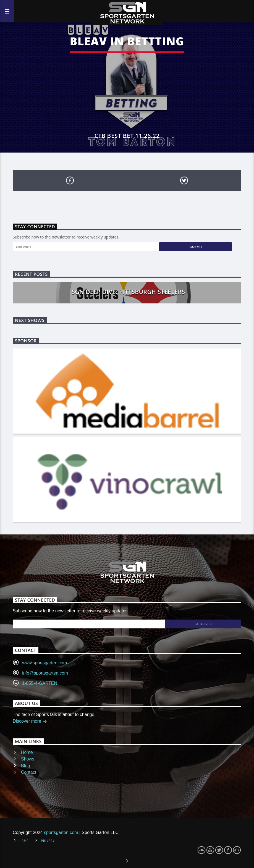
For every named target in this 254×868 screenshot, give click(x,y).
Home (27, 752)
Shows (28, 759)
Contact (29, 772)
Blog (25, 766)
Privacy (48, 841)
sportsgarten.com (61, 832)
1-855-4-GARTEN (40, 683)
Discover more (30, 722)
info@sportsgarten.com (45, 673)
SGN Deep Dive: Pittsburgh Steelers (129, 292)
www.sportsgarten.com (44, 663)
